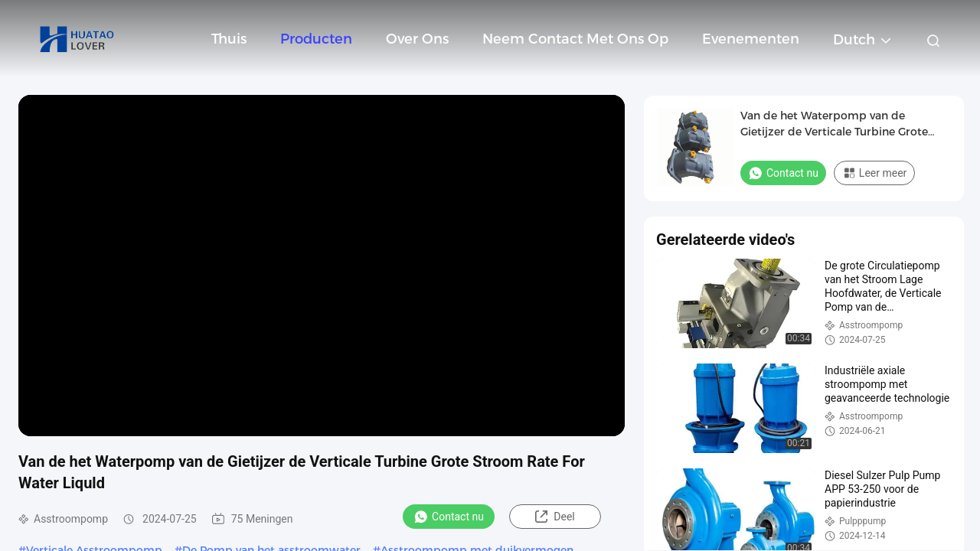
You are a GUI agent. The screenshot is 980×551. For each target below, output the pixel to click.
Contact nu (449, 517)
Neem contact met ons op (575, 39)
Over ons (417, 39)
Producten (316, 39)
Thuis (229, 39)
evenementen (751, 39)
